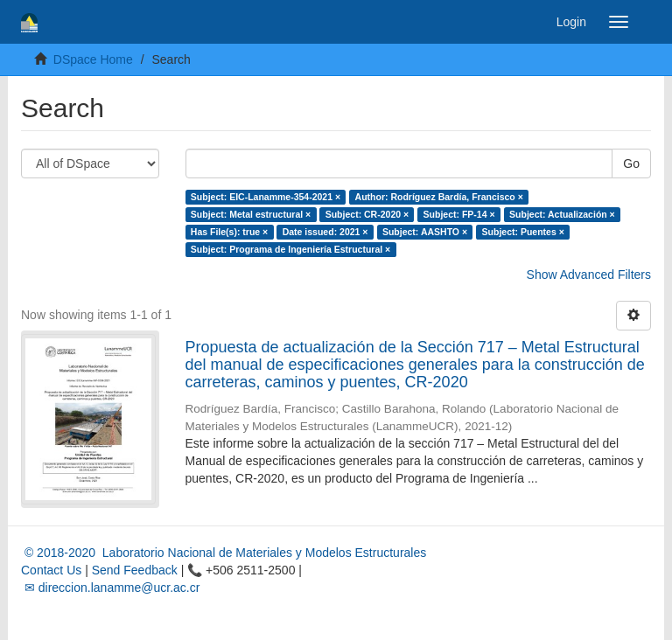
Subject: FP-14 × (459, 214)
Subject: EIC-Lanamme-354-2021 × (266, 197)
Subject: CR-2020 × (367, 214)
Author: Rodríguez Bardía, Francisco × (439, 197)
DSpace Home (93, 59)
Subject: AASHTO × (425, 232)
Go (631, 163)
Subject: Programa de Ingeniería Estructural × (290, 249)
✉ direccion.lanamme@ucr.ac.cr (110, 588)
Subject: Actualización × (562, 214)
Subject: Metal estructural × (251, 214)
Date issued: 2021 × (325, 232)
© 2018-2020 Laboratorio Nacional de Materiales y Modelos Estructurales (224, 553)
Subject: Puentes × (523, 232)
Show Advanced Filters (589, 275)
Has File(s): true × (229, 232)
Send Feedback (135, 570)
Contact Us (51, 570)
